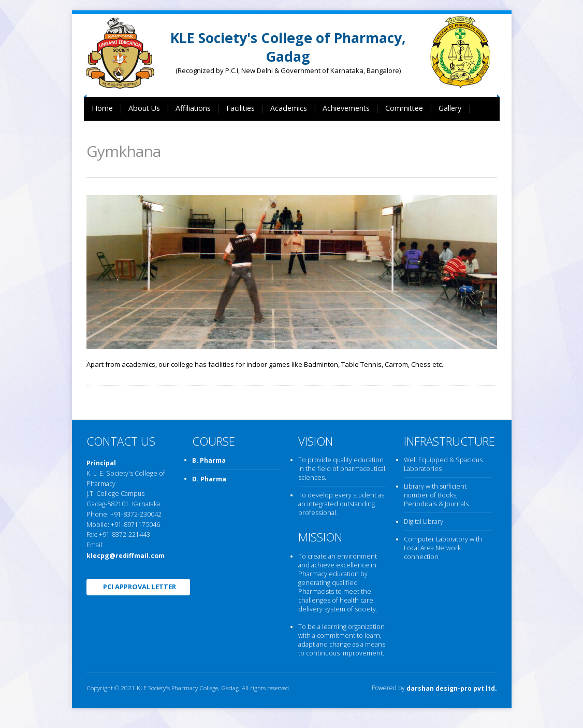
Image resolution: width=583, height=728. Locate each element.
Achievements (346, 108)
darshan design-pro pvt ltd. (451, 689)
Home (102, 108)
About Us (144, 108)
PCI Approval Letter (140, 587)
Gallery (450, 108)
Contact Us (110, 133)
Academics (289, 108)
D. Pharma (209, 479)
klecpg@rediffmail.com (126, 556)
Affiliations (193, 108)
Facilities (241, 108)
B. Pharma (209, 461)
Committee (404, 108)
